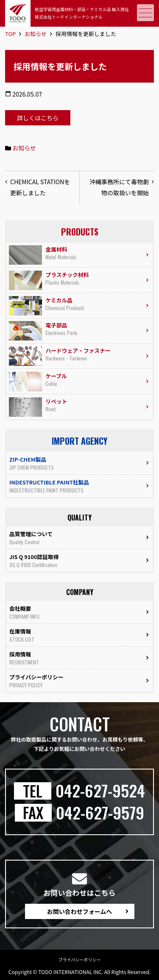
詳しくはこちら (38, 118)
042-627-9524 (100, 791)
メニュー (145, 13)
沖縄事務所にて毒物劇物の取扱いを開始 (119, 187)
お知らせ (36, 34)
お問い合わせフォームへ (80, 911)
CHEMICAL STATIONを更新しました (40, 187)
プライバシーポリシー (80, 959)
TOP (10, 34)
